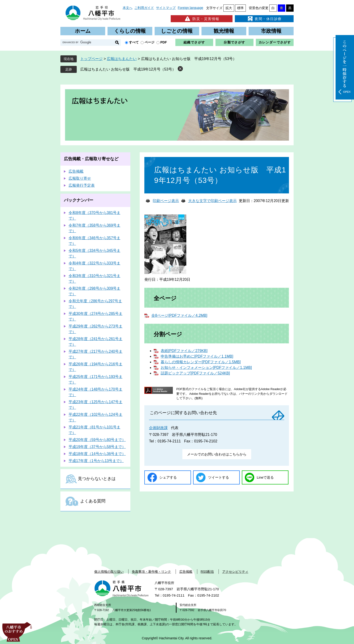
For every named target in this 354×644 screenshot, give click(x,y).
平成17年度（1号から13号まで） (96, 461)
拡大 (229, 8)
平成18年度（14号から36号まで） (97, 454)
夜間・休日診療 (264, 19)
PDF (164, 42)
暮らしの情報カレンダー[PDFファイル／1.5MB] (201, 362)
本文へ (128, 8)
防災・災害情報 (202, 19)
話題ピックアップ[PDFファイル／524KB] (195, 373)
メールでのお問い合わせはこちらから (217, 454)
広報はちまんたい (122, 59)
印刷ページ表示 (166, 201)
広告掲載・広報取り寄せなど (91, 159)
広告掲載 (76, 171)
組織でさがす (194, 42)
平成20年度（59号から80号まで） (97, 440)
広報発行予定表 (82, 185)
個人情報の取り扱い (109, 572)
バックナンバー (79, 200)
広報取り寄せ (80, 178)
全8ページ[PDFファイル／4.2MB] (179, 315)
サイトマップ (166, 8)
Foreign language (190, 8)
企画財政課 (158, 428)
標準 (240, 8)
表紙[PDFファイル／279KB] (184, 351)
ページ (149, 42)
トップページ (91, 59)
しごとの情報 (177, 31)
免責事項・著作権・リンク (151, 572)
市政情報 (271, 31)
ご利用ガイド (144, 8)
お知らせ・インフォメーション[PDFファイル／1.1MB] (206, 368)
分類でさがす (234, 42)
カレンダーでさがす (275, 42)
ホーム (83, 31)
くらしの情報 (130, 31)
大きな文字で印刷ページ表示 (212, 201)
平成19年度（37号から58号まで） (97, 447)
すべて (134, 42)
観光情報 (224, 31)
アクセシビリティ (235, 572)
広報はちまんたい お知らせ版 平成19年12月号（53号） (128, 69)
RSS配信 (207, 572)
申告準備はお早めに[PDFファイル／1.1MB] (197, 356)
